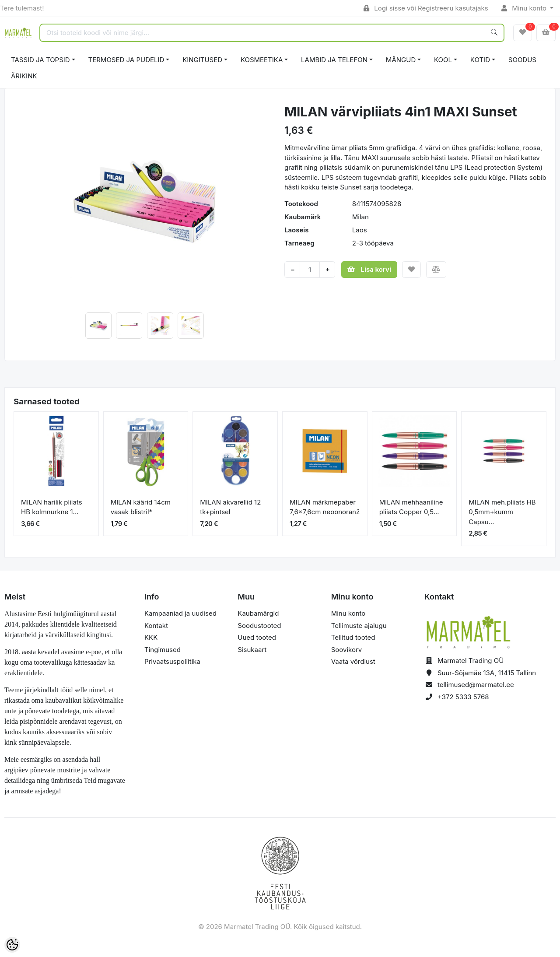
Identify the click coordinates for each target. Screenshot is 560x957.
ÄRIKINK (24, 76)
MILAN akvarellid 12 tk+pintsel (230, 507)
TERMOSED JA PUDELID (126, 60)
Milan (360, 217)
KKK (151, 637)
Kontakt (156, 626)
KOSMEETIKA (262, 60)
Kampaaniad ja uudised (180, 613)
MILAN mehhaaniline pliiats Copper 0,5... (411, 507)
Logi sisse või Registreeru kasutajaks (426, 8)
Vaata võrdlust (353, 661)
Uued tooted (257, 637)
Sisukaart (252, 650)
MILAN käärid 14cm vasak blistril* (141, 507)
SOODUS (522, 60)
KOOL (443, 60)
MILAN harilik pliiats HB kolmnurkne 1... (52, 507)
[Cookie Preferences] (12, 945)
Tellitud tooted (353, 637)
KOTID (480, 60)
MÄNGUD (401, 60)
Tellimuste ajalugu (359, 626)
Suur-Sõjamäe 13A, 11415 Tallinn (487, 673)
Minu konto (525, 8)
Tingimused (163, 650)
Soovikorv (347, 650)
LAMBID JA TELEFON (334, 60)
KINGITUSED (202, 60)
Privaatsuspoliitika (172, 661)
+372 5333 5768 (463, 697)
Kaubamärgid (258, 613)
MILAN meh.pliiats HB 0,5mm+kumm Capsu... (502, 512)
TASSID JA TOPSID (40, 60)
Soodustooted (259, 626)
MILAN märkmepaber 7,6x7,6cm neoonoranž (325, 507)
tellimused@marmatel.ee (476, 685)
